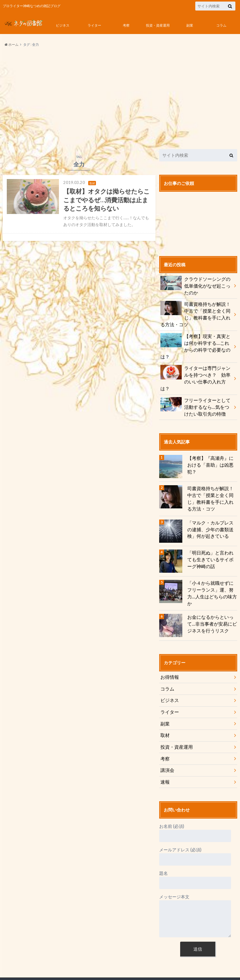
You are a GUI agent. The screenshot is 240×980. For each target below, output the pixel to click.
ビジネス (63, 25)
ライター (94, 25)
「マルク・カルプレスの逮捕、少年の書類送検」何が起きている (211, 513)
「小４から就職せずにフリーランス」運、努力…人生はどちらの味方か (211, 573)
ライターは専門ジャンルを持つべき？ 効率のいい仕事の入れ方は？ (196, 366)
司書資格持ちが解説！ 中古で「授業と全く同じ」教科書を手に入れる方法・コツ (196, 314)
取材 (165, 714)
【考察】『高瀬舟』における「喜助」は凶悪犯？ (211, 446)
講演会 (167, 748)
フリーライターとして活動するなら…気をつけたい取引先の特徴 (196, 391)
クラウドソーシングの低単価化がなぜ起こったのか (196, 285)
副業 (190, 25)
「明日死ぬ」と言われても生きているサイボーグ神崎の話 (211, 543)
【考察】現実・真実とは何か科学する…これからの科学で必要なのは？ (196, 342)
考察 (126, 25)
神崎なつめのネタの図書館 (56, 965)
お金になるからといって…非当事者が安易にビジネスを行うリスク (210, 603)
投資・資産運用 (158, 25)
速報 (165, 760)
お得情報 (169, 657)
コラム (221, 25)
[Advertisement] (120, 98)
